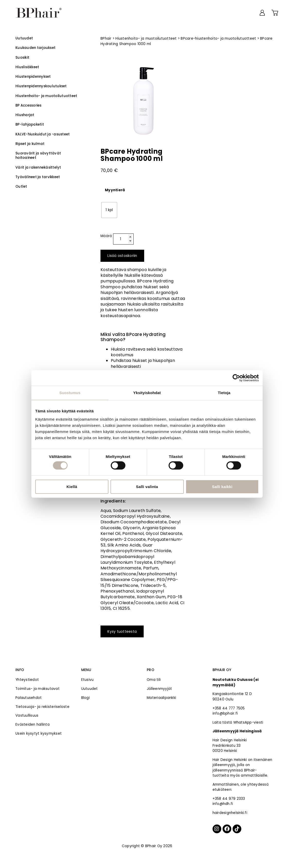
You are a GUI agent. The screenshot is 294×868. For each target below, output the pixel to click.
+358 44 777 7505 (229, 708)
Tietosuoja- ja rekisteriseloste (42, 707)
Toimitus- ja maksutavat (38, 689)
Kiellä (72, 487)
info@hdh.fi (223, 804)
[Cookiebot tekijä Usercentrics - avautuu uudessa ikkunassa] (236, 378)
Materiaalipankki (161, 698)
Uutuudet (90, 689)
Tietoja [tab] (224, 393)
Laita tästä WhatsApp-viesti (238, 722)
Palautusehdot (29, 698)
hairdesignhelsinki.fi (230, 813)
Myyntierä (115, 190)
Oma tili (154, 680)
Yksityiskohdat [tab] (147, 393)
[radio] (109, 210)
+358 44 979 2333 (229, 799)
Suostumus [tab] (70, 393)
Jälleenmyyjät (159, 689)
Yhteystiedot (27, 680)
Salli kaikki (222, 487)
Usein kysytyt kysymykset (39, 734)
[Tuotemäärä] (123, 239)
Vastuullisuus (27, 715)
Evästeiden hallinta (33, 724)
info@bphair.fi (225, 713)
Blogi (85, 698)
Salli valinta (147, 487)
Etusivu (88, 680)
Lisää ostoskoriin (122, 256)
